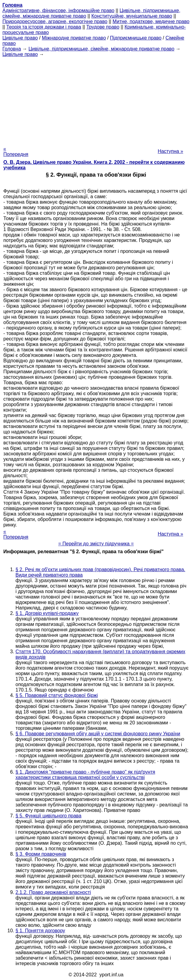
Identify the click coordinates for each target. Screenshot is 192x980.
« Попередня (16, 152)
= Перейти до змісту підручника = (96, 544)
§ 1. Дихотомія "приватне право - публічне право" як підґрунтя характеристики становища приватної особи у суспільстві (85, 775)
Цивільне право (20, 38)
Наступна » (170, 151)
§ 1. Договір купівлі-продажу (47, 613)
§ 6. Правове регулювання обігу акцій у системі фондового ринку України (98, 734)
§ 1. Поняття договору (40, 931)
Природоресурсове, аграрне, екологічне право (55, 21)
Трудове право (103, 27)
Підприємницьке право (136, 38)
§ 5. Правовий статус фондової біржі (57, 695)
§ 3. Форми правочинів (41, 854)
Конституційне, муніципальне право (132, 16)
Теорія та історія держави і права (44, 27)
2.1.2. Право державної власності (53, 892)
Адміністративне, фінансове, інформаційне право (58, 10)
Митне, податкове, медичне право (151, 21)
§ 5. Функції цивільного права (48, 816)
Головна (12, 49)
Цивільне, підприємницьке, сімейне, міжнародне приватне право (101, 49)
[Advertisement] (96, 100)
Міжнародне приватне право (74, 38)
